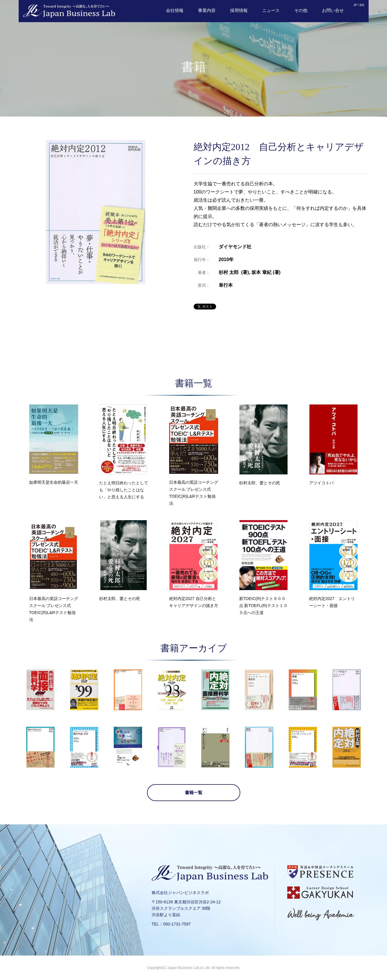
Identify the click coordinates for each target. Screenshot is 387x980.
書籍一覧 (194, 792)
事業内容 (207, 10)
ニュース (271, 10)
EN (362, 5)
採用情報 (239, 10)
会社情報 (175, 10)
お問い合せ (333, 10)
